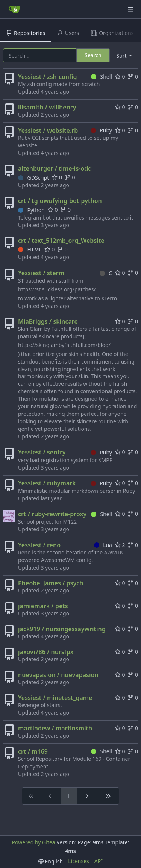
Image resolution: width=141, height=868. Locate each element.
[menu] (125, 55)
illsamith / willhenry (47, 107)
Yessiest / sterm (41, 273)
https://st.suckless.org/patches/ (57, 289)
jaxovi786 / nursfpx (46, 652)
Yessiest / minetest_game (55, 698)
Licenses (79, 861)
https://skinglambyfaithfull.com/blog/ (64, 345)
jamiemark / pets (43, 606)
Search (93, 55)
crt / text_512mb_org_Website (61, 241)
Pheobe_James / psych (51, 583)
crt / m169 (33, 751)
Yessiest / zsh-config (48, 77)
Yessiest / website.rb (48, 130)
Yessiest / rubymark (47, 483)
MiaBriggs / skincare (48, 321)
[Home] (14, 9)
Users (68, 33)
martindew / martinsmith (55, 728)
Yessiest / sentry (42, 452)
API (99, 861)
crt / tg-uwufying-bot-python (60, 201)
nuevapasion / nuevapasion (58, 675)
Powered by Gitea (34, 842)
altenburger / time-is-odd (55, 168)
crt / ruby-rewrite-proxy (52, 514)
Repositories (26, 33)
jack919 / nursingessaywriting (62, 629)
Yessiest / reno (39, 545)
